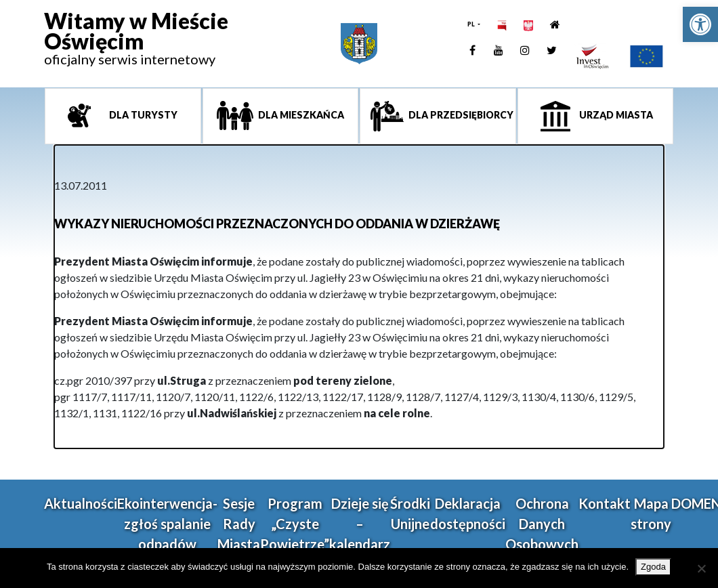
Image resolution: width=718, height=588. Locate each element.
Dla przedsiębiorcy (460, 115)
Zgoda (653, 567)
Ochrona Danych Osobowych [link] (542, 524)
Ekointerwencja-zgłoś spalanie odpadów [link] (167, 524)
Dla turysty (142, 115)
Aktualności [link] (81, 503)
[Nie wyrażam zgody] (701, 568)
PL (472, 24)
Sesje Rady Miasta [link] (239, 524)
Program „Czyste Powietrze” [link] (295, 524)
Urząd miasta (615, 115)
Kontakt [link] (605, 503)
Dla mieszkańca (300, 115)
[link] (700, 24)
